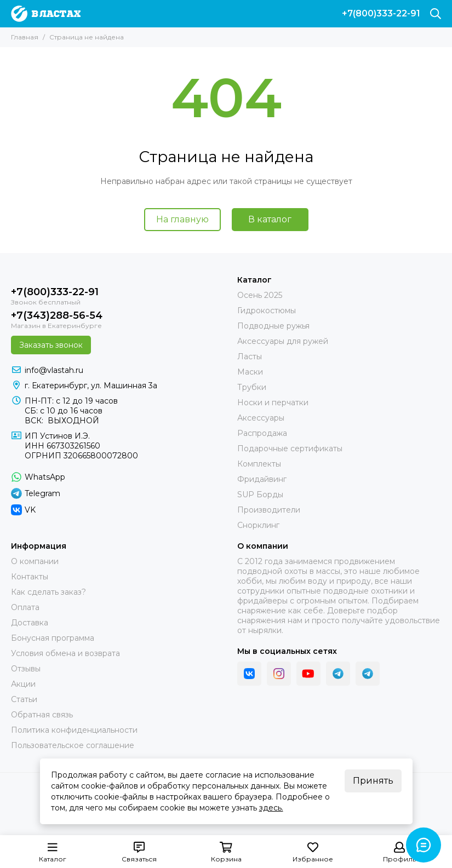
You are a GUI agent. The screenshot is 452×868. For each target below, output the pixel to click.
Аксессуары (261, 418)
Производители (269, 510)
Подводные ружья (273, 326)
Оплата (25, 607)
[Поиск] (436, 14)
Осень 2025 (260, 295)
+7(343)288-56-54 (57, 315)
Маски (250, 372)
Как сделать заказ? (48, 592)
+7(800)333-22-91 (381, 14)
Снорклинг (258, 525)
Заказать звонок (51, 345)
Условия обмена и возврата (65, 653)
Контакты (30, 577)
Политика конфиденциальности (74, 730)
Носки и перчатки (273, 403)
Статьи (24, 699)
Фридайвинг (262, 479)
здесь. (271, 808)
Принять (373, 781)
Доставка (30, 623)
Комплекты (259, 464)
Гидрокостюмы (267, 311)
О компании (35, 561)
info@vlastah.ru (54, 370)
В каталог (270, 219)
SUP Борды (260, 495)
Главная (25, 37)
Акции (23, 684)
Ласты (250, 357)
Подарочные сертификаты (290, 449)
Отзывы (26, 669)
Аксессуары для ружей (283, 341)
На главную (182, 219)
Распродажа (262, 433)
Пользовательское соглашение (73, 745)
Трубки (252, 387)
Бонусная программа (53, 638)
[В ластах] (46, 14)
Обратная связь (42, 715)
